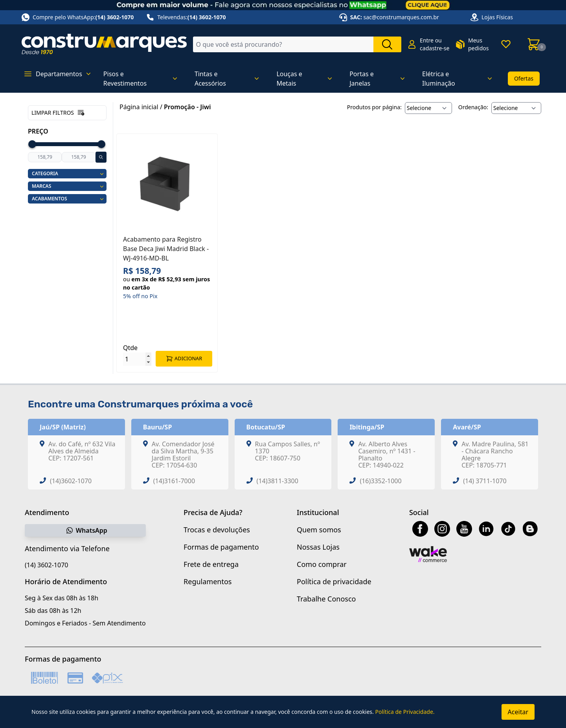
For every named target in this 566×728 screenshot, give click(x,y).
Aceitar (518, 712)
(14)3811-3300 (277, 481)
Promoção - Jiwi (187, 107)
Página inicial (139, 107)
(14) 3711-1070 (485, 481)
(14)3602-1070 (71, 481)
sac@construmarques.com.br (401, 17)
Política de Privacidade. (405, 712)
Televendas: (186, 17)
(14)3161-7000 (174, 481)
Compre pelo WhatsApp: (78, 17)
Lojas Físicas (497, 17)
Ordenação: (473, 107)
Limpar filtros (58, 113)
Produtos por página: (374, 107)
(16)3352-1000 (380, 481)
